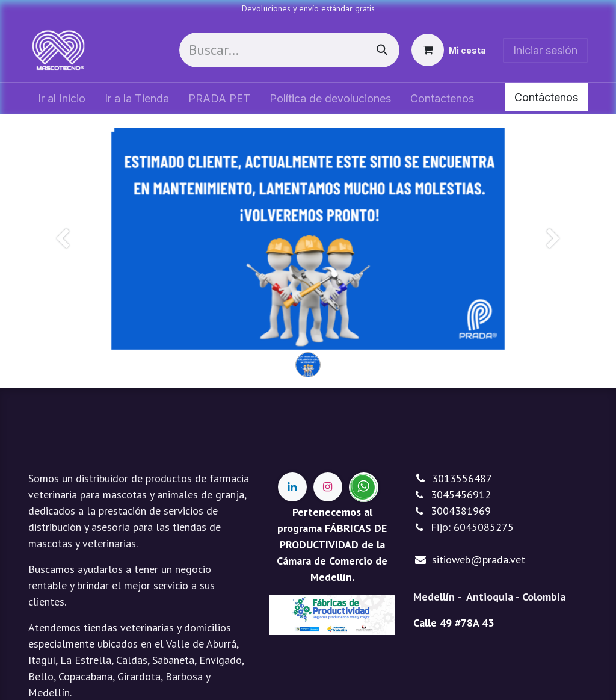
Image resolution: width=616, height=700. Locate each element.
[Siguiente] (553, 258)
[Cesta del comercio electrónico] (449, 50)
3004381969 (461, 511)
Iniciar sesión (545, 50)
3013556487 (462, 478)
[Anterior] (63, 258)
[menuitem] (62, 98)
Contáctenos (546, 97)
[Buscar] (382, 50)
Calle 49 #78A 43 (454, 623)
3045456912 (461, 494)
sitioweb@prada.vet (479, 559)
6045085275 (484, 527)
